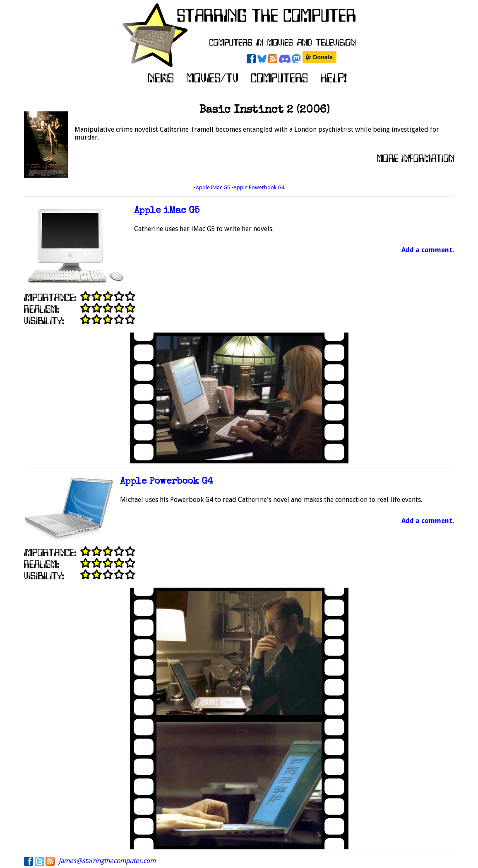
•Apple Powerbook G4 (258, 187)
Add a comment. (428, 250)
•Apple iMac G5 (213, 187)
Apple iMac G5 (167, 211)
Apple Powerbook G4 (167, 482)
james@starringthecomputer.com (107, 861)
